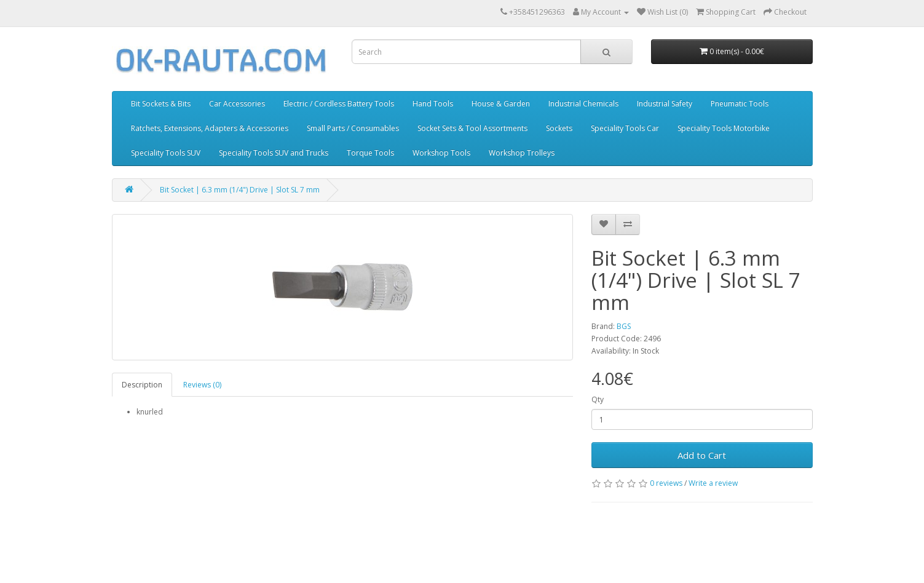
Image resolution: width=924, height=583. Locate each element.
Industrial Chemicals (583, 104)
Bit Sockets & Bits (161, 104)
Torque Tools (370, 153)
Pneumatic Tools (740, 104)
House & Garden (501, 104)
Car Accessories (237, 104)
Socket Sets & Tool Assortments (472, 128)
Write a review (713, 483)
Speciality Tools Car (625, 128)
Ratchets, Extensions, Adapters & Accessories (210, 128)
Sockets (559, 128)
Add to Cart (702, 455)
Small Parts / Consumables (353, 128)
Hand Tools (433, 104)
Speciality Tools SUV (166, 153)
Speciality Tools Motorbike (724, 128)
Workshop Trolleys (522, 153)
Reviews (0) (202, 385)
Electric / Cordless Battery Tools (339, 104)
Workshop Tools (441, 153)
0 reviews (666, 483)
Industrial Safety (665, 104)
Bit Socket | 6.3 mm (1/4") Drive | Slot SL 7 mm (240, 190)
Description (142, 385)
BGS (624, 326)
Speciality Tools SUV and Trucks (274, 153)
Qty (598, 399)
